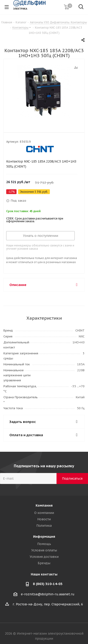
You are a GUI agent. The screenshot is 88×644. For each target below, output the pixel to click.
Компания (44, 505)
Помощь (44, 544)
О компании (44, 513)
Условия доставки (44, 557)
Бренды (44, 563)
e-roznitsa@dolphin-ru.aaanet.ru (48, 594)
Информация (44, 537)
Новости (44, 519)
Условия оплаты (44, 550)
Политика (44, 526)
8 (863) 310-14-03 (48, 584)
